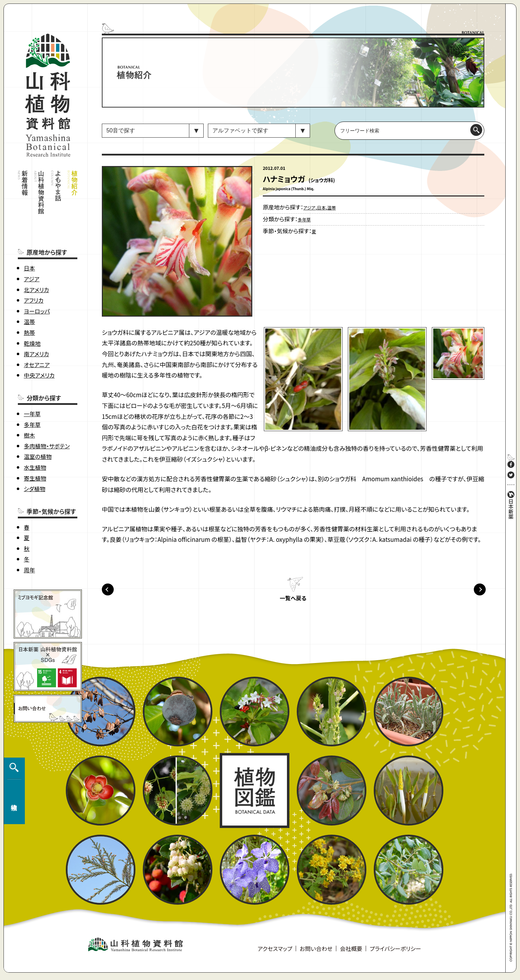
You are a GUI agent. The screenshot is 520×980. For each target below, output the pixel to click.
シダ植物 (34, 461)
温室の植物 (38, 429)
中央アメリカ (39, 347)
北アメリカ (36, 262)
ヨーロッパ (37, 283)
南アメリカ (36, 326)
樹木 (29, 407)
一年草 (32, 386)
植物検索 (13, 864)
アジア (32, 251)
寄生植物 (35, 450)
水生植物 (35, 440)
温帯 (29, 294)
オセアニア (37, 337)
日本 (29, 240)
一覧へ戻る (293, 601)
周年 (29, 542)
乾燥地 (32, 315)
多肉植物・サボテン (47, 418)
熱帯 (29, 305)
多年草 (32, 396)
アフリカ (34, 272)
